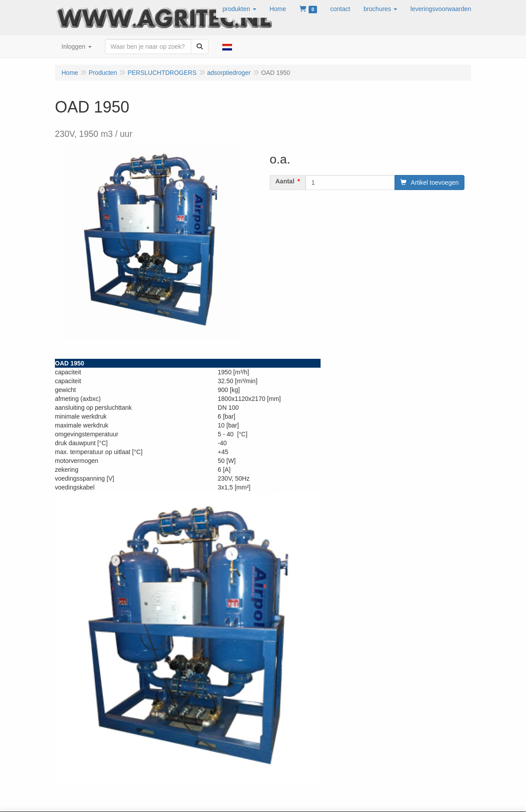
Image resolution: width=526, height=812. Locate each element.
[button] (240, 9)
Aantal (285, 181)
